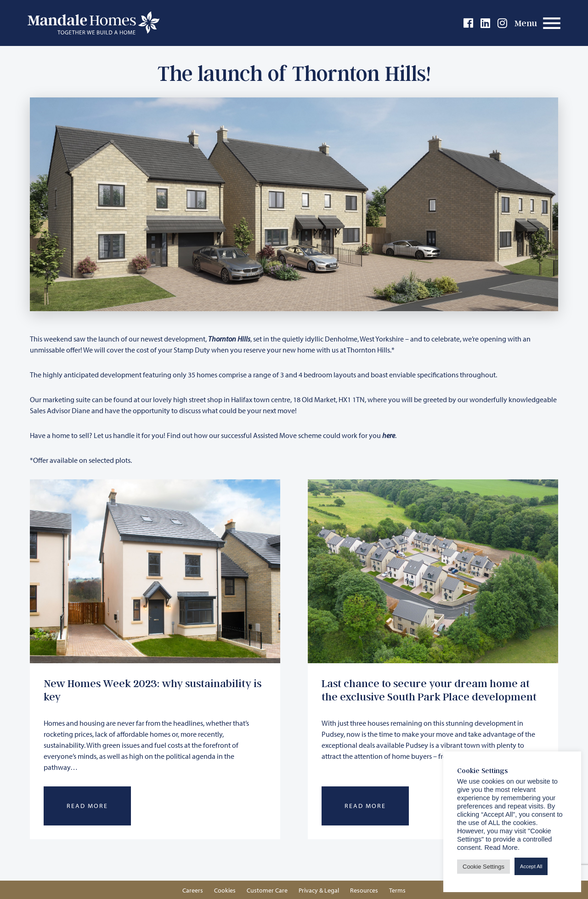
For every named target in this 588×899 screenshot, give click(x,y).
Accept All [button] (531, 866)
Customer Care (267, 890)
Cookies (225, 890)
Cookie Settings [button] (483, 867)
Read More (87, 806)
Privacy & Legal (319, 890)
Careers (193, 890)
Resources (364, 890)
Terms (397, 890)
